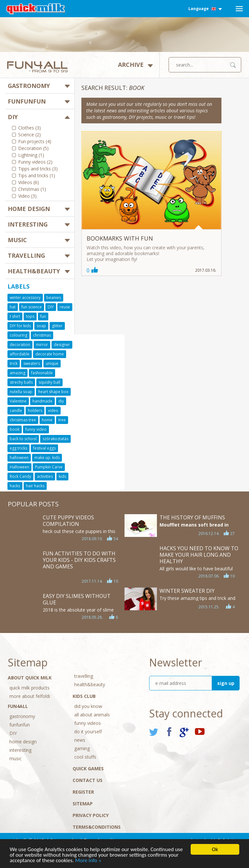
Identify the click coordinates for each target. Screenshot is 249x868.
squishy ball (49, 382)
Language (205, 9)
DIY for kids (20, 326)
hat (13, 307)
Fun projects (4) (35, 142)
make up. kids (47, 458)
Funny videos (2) (35, 162)
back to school (23, 439)
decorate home (50, 354)
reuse (65, 307)
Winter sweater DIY (187, 591)
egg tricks (18, 448)
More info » (88, 861)
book (15, 429)
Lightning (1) (31, 155)
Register (83, 792)
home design (29, 209)
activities (45, 476)
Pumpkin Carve (49, 467)
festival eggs (44, 448)
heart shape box (53, 392)
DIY (13, 117)
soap (41, 326)
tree (62, 420)
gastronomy (29, 86)
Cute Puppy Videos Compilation (68, 521)
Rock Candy (20, 476)
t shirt (15, 316)
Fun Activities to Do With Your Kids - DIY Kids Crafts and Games (79, 560)
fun (43, 316)
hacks (15, 486)
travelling (26, 255)
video (53, 410)
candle (16, 410)
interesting (28, 224)
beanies (54, 298)
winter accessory (25, 298)
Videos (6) (29, 183)
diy (61, 401)
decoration (20, 345)
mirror (42, 345)
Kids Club (84, 696)
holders (35, 410)
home (47, 420)
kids (62, 476)
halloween (19, 458)
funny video (36, 429)
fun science (32, 307)
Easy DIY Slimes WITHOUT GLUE (77, 599)
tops (30, 316)
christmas (42, 335)
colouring (18, 335)
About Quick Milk (30, 678)
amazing (18, 373)
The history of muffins (192, 517)
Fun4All (18, 706)
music (17, 240)
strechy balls (21, 382)
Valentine (18, 401)
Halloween (19, 467)
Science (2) (30, 135)
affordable (20, 354)
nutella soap (21, 392)
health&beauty (34, 271)
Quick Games (88, 769)
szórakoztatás (55, 439)
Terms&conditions (97, 827)
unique (52, 363)
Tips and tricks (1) (37, 176)
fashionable (42, 373)
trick (14, 363)
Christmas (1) (32, 190)
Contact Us (88, 780)
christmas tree (23, 420)
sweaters (32, 363)
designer (62, 345)
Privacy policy (91, 815)
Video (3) (27, 196)
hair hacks (35, 486)
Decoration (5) (33, 149)
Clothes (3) (30, 128)
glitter (57, 326)
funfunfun (27, 101)
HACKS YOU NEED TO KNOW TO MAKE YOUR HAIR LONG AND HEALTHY (199, 555)
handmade (42, 401)
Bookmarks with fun (120, 238)
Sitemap (83, 804)
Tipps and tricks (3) (38, 169)
